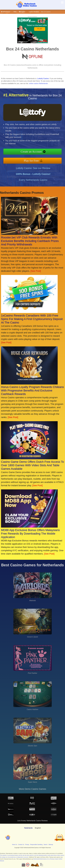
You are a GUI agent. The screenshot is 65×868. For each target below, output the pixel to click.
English (23, 12)
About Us (15, 845)
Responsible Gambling (36, 845)
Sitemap (51, 845)
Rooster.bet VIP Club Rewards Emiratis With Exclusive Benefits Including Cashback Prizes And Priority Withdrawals (30, 241)
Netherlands (6, 12)
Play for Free (42, 158)
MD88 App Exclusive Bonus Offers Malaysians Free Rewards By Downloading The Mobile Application (30, 534)
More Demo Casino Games (32, 789)
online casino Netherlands (38, 83)
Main (15, 12)
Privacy (27, 845)
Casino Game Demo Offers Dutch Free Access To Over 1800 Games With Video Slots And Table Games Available (32, 465)
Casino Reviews (34, 12)
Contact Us (21, 845)
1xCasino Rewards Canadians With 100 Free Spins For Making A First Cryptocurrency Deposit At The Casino (32, 319)
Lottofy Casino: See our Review (33, 178)
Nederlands (28, 828)
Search (46, 845)
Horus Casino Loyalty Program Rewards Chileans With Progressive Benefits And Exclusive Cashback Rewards (32, 390)
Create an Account (42, 153)
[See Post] (36, 271)
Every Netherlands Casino (33, 190)
